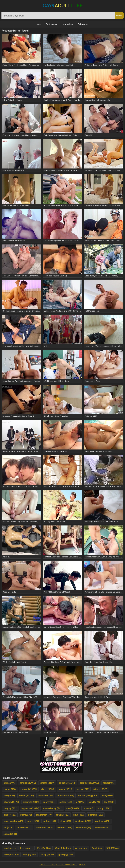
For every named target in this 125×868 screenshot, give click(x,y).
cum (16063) (73, 808)
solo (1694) (94, 802)
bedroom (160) (96, 815)
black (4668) (10, 815)
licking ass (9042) (67, 783)
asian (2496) (9, 783)
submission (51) (103, 827)
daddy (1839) (48, 789)
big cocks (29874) (30, 808)
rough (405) (109, 783)
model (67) (88, 808)
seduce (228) (83, 789)
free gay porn (27, 848)
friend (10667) (100, 789)
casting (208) (10, 789)
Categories (83, 24)
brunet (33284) (26, 795)
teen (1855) (9, 795)
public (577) (33, 821)
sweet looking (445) (13, 821)
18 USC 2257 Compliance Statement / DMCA (58, 864)
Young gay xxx (47, 854)
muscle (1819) (65, 789)
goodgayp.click (66, 854)
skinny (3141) (10, 834)
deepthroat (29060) (89, 783)
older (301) (65, 821)
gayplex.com (10, 848)
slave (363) (79, 815)
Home (38, 24)
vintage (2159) (47, 783)
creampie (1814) (31, 802)
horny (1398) (104, 808)
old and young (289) (88, 795)
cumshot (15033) (29, 789)
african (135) (66, 802)
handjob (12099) (28, 783)
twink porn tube (11, 854)
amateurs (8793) (83, 821)
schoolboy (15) (84, 827)
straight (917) (62, 815)
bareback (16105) (44, 827)
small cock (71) (24, 827)
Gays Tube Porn (63, 848)
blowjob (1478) (11, 802)
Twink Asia (97, 848)
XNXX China (112, 848)
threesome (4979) (65, 795)
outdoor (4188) (103, 821)
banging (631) (10, 808)
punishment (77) (44, 815)
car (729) (8, 827)
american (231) (45, 795)
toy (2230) (109, 802)
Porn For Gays (44, 848)
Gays (62, 6)
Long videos (67, 24)
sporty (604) (49, 802)
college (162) (49, 821)
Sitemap (82, 864)
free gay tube (30, 854)
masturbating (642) (53, 808)
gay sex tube (81, 848)
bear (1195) (26, 815)
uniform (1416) (65, 827)
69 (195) (80, 802)
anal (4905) (107, 795)
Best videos (51, 24)
